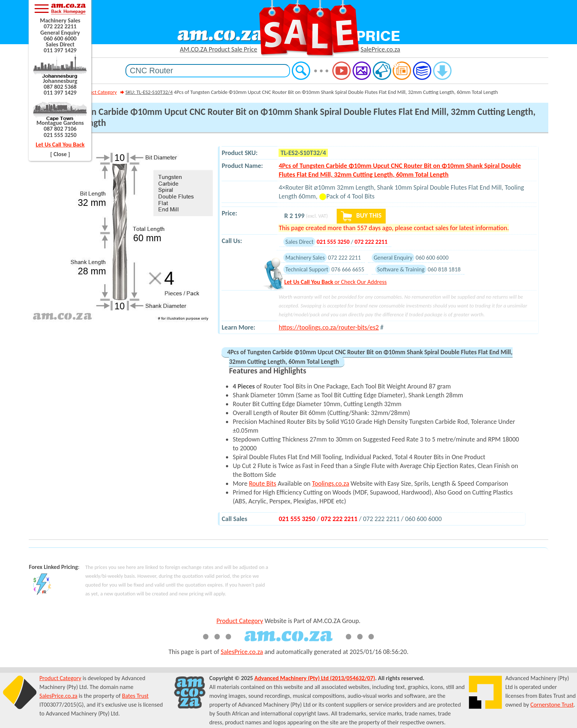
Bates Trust (135, 696)
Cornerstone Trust (552, 705)
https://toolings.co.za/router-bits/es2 (329, 327)
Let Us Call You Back (60, 145)
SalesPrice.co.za (242, 652)
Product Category (98, 92)
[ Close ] (60, 154)
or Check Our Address (335, 282)
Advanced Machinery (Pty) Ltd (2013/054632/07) (315, 678)
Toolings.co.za (331, 483)
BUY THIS (361, 216)
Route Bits (262, 483)
